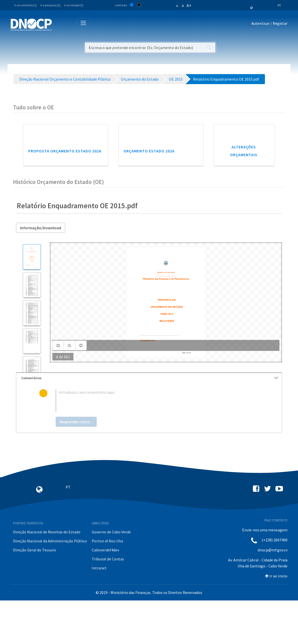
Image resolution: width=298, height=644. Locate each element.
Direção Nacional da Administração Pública (50, 584)
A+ (189, 5)
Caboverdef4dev (105, 593)
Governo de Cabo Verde (111, 575)
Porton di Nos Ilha (107, 584)
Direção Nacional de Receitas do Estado (47, 575)
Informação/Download (41, 271)
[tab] (149, 422)
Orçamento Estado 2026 (149, 194)
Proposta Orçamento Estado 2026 (65, 194)
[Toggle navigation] (59, 24)
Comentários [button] (150, 421)
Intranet (99, 611)
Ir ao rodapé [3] (74, 5)
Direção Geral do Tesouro (35, 593)
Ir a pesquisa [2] (50, 5)
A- (178, 6)
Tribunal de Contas (108, 602)
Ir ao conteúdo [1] (25, 5)
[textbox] (157, 444)
